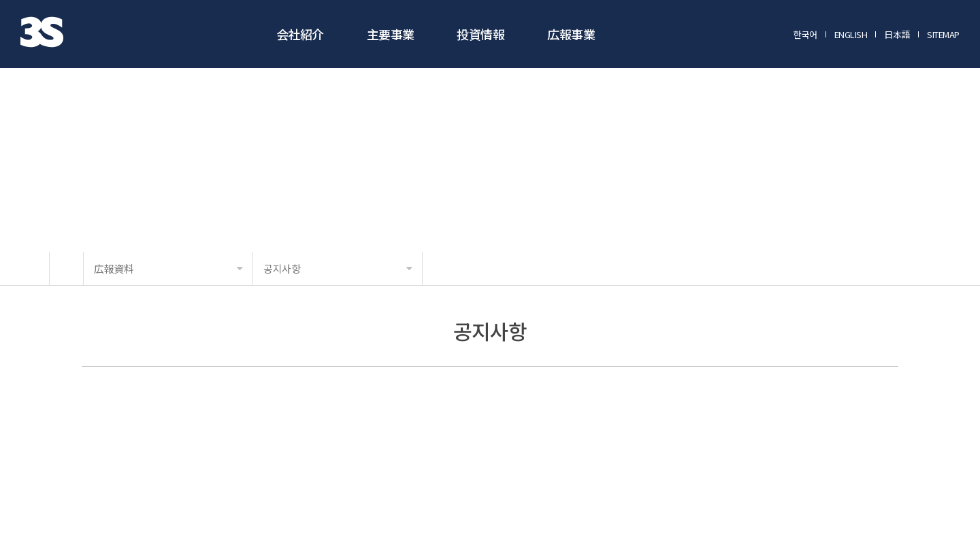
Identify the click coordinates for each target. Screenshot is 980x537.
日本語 (897, 35)
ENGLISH (851, 35)
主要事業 (391, 34)
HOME (66, 268)
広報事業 (571, 34)
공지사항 (338, 268)
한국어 (805, 35)
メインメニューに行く (0, 0)
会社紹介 (300, 34)
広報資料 (168, 268)
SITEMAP (943, 35)
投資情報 (480, 34)
